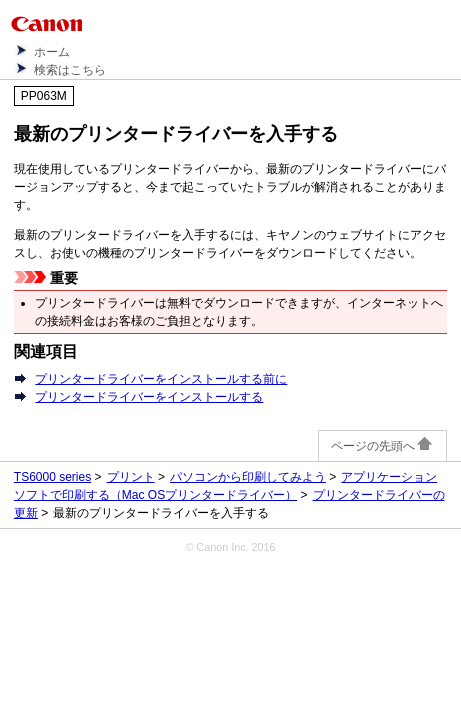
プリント (131, 477)
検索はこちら (70, 70)
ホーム (52, 52)
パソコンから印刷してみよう (248, 477)
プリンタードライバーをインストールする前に (161, 379)
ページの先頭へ (382, 446)
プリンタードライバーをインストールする (149, 397)
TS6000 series (52, 477)
